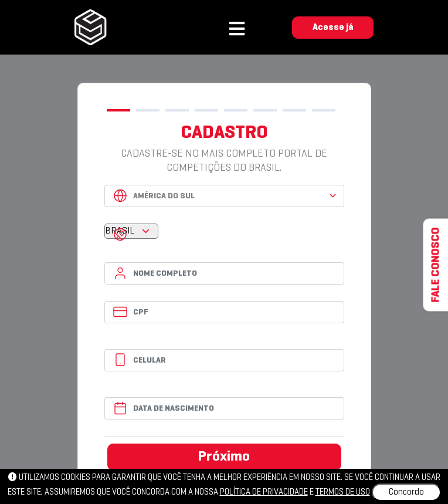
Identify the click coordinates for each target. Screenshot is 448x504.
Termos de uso (343, 492)
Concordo (406, 492)
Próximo (224, 457)
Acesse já (333, 28)
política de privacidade (264, 492)
